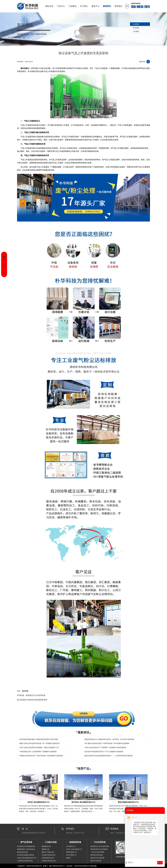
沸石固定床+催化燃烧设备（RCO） (28, 846)
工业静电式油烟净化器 (25, 861)
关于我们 (84, 6)
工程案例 (72, 6)
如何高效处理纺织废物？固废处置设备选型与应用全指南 (39, 739)
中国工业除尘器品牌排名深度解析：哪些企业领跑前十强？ (40, 747)
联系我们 (118, 6)
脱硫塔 (68, 858)
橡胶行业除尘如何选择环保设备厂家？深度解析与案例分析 (40, 743)
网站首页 (49, 6)
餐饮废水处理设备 (97, 855)
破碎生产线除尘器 (48, 852)
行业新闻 (136, 24)
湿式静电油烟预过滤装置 (26, 855)
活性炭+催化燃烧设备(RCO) (27, 858)
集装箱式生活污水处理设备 (100, 846)
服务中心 (95, 6)
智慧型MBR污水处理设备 (99, 849)
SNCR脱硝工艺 (71, 855)
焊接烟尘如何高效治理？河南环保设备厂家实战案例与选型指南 (41, 756)
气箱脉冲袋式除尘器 (49, 861)
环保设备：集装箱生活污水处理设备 (31, 695)
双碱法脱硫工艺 (71, 852)
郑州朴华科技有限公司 (82, 866)
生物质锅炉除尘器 (48, 858)
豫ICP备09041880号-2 (57, 866)
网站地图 (93, 866)
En (127, 6)
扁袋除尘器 (45, 849)
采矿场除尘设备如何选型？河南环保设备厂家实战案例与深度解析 (107, 743)
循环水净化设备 (96, 861)
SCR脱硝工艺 (71, 846)
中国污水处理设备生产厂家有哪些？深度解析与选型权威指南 (105, 747)
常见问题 (136, 28)
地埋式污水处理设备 (97, 858)
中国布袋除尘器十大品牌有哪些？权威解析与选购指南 (38, 752)
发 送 (160, 863)
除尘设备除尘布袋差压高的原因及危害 (32, 700)
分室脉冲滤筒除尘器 (49, 855)
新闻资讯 (107, 6)
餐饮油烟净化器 (22, 852)
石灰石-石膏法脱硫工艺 (74, 849)
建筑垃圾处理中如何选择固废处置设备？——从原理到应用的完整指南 (109, 756)
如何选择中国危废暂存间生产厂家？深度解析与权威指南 (104, 752)
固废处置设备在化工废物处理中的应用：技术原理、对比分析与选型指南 (109, 739)
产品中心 (61, 6)
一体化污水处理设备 (97, 852)
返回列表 (142, 62)
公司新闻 (136, 31)
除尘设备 (24, 68)
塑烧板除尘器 (46, 846)
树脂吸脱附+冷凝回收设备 (26, 849)
